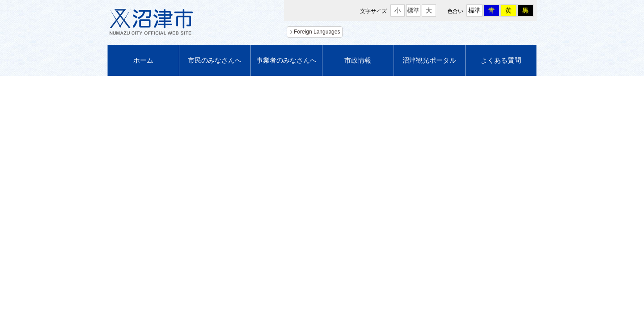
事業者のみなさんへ (286, 60)
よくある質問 (501, 60)
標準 (413, 10)
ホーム (143, 60)
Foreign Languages (317, 32)
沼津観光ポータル (429, 60)
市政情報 (358, 60)
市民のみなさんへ (215, 60)
